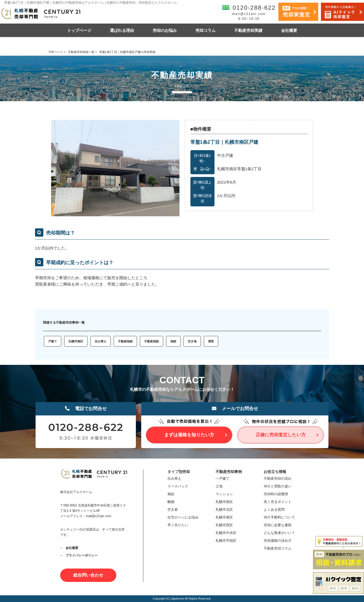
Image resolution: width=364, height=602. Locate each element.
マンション (224, 494)
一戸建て (223, 478)
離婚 (171, 502)
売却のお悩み (165, 30)
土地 (219, 486)
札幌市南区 (76, 341)
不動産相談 (152, 341)
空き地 (192, 341)
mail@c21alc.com (249, 14)
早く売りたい (178, 525)
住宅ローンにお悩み (183, 517)
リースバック (178, 486)
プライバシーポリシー (82, 555)
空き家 (173, 510)
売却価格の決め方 (278, 541)
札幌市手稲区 (226, 541)
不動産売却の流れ (278, 478)
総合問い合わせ (88, 575)
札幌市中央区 (226, 533)
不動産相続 (125, 341)
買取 (211, 341)
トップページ (79, 30)
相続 (173, 341)
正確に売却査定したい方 (281, 435)
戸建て (53, 341)
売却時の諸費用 (276, 494)
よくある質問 (274, 510)
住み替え (101, 341)
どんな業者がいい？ (279, 533)
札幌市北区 (224, 510)
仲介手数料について (279, 517)
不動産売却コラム (278, 548)
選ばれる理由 (122, 30)
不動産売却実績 (248, 30)
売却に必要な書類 (278, 525)
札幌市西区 (224, 525)
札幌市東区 (224, 517)
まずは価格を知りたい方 (189, 435)
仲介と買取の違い (278, 486)
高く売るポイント (278, 502)
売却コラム (206, 30)
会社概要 (289, 30)
